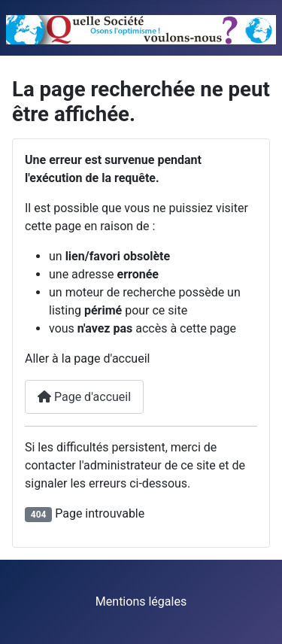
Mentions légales (141, 601)
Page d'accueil (84, 397)
